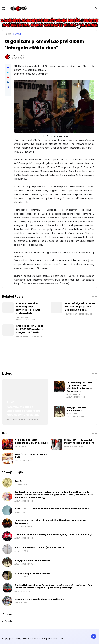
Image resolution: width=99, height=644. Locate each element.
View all (94, 297)
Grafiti (18, 481)
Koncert (18, 34)
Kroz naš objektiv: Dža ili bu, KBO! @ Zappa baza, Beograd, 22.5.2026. (30, 329)
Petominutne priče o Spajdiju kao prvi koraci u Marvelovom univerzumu (23, 411)
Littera (11, 402)
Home (8, 34)
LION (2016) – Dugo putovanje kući (31, 456)
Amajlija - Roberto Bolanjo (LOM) (76, 409)
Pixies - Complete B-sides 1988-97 (33, 573)
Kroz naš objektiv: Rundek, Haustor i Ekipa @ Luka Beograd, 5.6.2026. (80, 307)
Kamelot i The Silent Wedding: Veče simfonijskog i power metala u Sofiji (28, 308)
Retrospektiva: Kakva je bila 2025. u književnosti (40, 599)
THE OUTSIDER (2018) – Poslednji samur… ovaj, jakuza (31, 441)
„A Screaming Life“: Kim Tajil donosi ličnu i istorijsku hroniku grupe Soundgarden (79, 387)
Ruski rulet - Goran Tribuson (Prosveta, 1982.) (39, 547)
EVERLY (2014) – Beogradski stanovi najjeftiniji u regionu (79, 441)
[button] (8, 93)
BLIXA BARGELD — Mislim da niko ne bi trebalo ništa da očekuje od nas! (52, 509)
